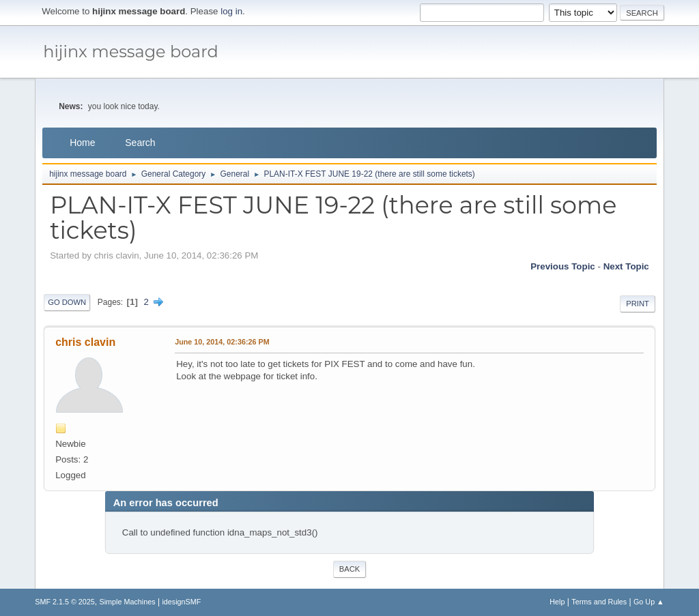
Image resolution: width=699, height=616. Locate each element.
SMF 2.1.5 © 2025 (65, 602)
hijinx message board (131, 52)
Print (638, 304)
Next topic (626, 266)
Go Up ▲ (649, 602)
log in (231, 11)
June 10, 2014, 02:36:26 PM (222, 342)
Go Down (67, 302)
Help (557, 602)
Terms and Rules (599, 602)
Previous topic (563, 266)
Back (349, 569)
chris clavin (85, 342)
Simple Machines (128, 602)
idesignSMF (181, 602)
